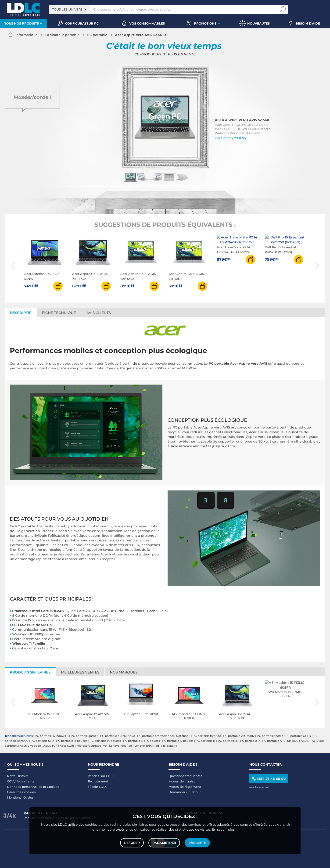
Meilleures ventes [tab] (80, 672)
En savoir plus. (224, 829)
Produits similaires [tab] (30, 672)
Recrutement (98, 781)
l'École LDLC (98, 787)
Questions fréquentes (185, 776)
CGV (10, 781)
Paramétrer (164, 843)
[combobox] (69, 9)
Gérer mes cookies (21, 792)
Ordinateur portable (62, 35)
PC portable (97, 35)
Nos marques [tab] (124, 672)
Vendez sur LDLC (101, 776)
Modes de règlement (185, 787)
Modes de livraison (183, 781)
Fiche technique (59, 313)
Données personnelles (25, 787)
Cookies (53, 787)
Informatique (27, 35)
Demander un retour (185, 792)
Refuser (132, 843)
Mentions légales (20, 797)
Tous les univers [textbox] (67, 9)
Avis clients (99, 313)
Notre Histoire (18, 776)
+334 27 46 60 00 (269, 779)
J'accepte (197, 843)
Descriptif (21, 313)
